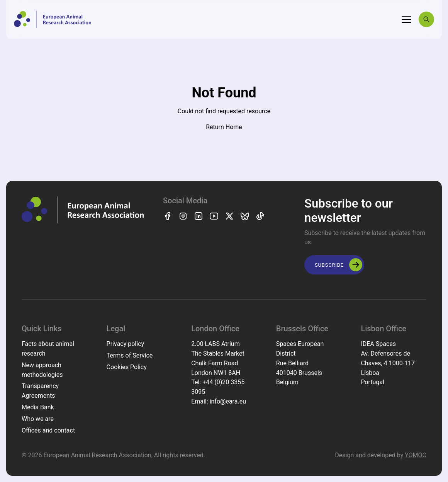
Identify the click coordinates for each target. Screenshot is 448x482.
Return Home (224, 127)
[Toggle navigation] (406, 19)
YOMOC (416, 455)
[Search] (426, 19)
